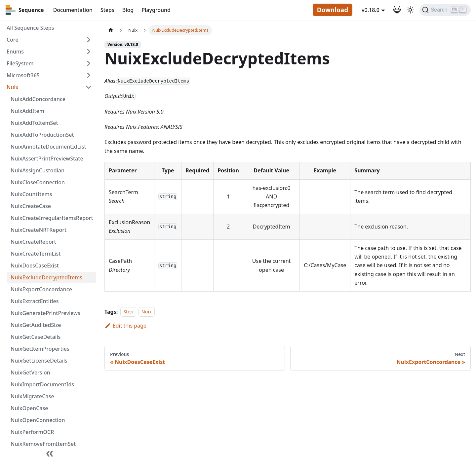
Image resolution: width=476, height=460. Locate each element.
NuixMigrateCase (32, 396)
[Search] (445, 10)
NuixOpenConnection (38, 420)
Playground (156, 10)
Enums (15, 52)
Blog (128, 10)
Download (333, 10)
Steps (107, 10)
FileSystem (20, 63)
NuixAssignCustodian (38, 170)
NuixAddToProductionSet (42, 135)
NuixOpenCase (29, 408)
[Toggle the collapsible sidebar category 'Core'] (89, 40)
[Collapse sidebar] (50, 453)
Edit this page (125, 326)
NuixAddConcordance (38, 99)
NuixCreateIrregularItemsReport (52, 218)
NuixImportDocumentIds (42, 384)
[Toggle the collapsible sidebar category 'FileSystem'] (89, 63)
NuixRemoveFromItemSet (43, 444)
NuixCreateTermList (36, 254)
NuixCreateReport (33, 242)
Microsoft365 (23, 75)
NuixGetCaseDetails (36, 337)
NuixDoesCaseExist (35, 265)
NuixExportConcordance (41, 289)
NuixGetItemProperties (40, 349)
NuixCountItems (31, 194)
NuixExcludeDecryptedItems (46, 277)
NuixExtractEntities (35, 301)
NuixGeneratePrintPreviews (45, 313)
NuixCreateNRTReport (39, 230)
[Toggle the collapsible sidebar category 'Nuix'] (89, 87)
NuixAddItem (27, 111)
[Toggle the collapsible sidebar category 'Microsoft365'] (89, 75)
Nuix (12, 87)
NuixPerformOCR (32, 432)
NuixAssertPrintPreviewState (47, 159)
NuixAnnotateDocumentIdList (48, 147)
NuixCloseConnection (38, 182)
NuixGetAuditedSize (36, 325)
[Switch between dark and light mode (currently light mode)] (410, 10)
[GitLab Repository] (397, 10)
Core (13, 40)
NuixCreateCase (31, 206)
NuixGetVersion (30, 372)
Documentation (73, 10)
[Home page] (111, 30)
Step (128, 312)
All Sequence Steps (30, 28)
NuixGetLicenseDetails (39, 361)
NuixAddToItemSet (34, 123)
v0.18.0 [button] (371, 10)
